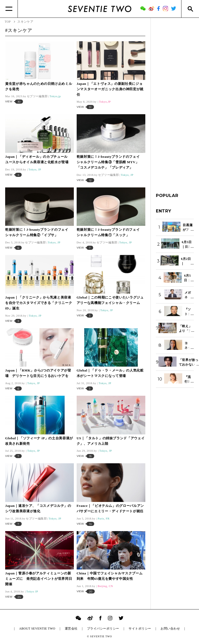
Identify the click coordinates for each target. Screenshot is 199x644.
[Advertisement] (175, 100)
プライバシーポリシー (103, 629)
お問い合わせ (170, 629)
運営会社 (71, 629)
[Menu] (9, 9)
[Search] (190, 9)
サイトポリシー (140, 629)
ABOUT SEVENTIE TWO (37, 629)
